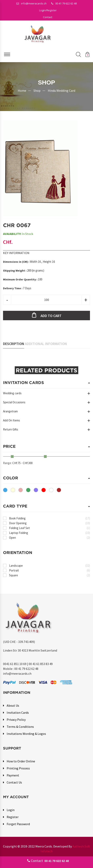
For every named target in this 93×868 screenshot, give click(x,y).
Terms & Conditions (20, 727)
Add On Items (11, 420)
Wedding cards (12, 393)
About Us (13, 705)
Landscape (50, 566)
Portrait (50, 570)
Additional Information (46, 344)
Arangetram (10, 411)
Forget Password (18, 824)
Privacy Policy (16, 720)
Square (50, 575)
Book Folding (50, 518)
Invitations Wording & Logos (26, 734)
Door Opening (50, 523)
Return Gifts (11, 429)
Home (22, 90)
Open (50, 538)
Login (11, 810)
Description (14, 344)
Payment (13, 775)
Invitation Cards (18, 713)
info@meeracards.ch (31, 3)
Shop (37, 90)
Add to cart (51, 316)
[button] (48, 10)
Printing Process (18, 768)
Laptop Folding (50, 533)
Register (13, 817)
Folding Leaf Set (50, 528)
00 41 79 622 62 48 (64, 3)
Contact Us (14, 782)
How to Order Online (21, 761)
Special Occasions (14, 402)
